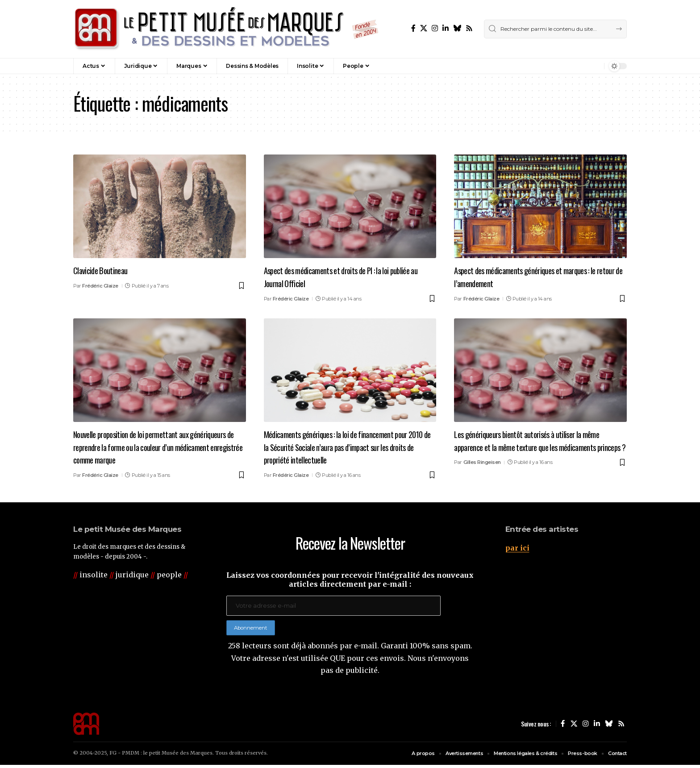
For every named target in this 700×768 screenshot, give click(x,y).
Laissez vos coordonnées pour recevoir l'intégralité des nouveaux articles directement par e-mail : (350, 580)
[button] (578, 66)
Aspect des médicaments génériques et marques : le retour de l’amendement (538, 276)
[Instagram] (435, 28)
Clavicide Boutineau (105, 270)
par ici (517, 548)
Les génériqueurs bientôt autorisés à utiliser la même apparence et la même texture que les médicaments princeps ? (540, 446)
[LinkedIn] (446, 28)
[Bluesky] (457, 28)
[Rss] (469, 28)
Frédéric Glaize (100, 286)
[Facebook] (413, 28)
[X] (424, 28)
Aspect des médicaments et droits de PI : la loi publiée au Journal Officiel (338, 276)
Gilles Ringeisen (482, 475)
